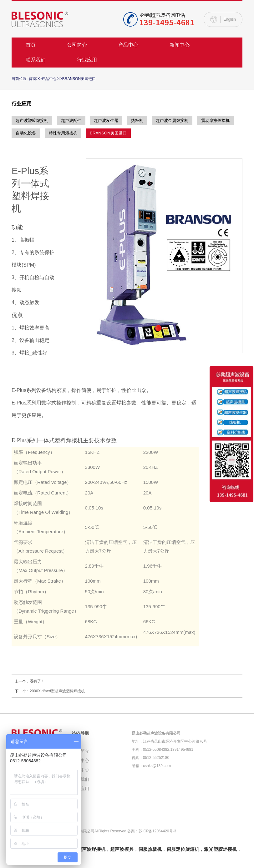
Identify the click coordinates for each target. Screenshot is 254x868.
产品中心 (128, 45)
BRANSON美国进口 (79, 79)
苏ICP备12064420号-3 (157, 831)
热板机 (146, 121)
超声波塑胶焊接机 (33, 121)
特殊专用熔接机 (110, 133)
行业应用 (87, 60)
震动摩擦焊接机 (31, 133)
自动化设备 (71, 133)
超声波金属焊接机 (184, 121)
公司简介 (77, 45)
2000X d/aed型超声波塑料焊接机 (57, 691)
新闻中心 (180, 45)
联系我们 (36, 60)
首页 (31, 45)
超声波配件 (75, 121)
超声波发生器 (113, 121)
